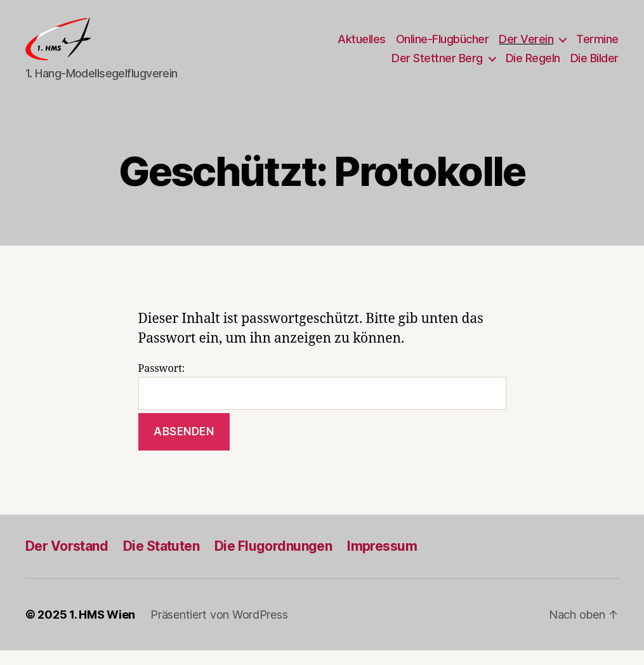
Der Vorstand (67, 561)
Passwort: (322, 401)
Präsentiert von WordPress (219, 629)
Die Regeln (533, 65)
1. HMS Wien (102, 629)
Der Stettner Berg (437, 65)
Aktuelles (362, 47)
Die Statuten (161, 561)
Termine (597, 47)
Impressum (382, 561)
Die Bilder (595, 65)
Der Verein (526, 47)
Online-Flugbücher (443, 47)
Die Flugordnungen (273, 561)
